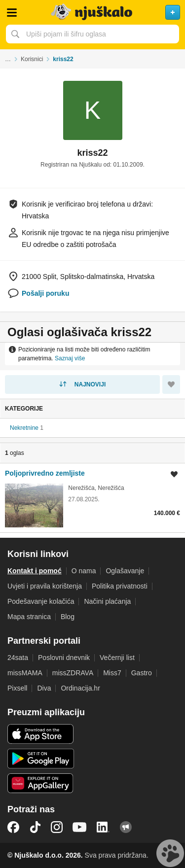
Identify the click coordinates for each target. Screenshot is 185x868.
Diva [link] (44, 688)
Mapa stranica (29, 617)
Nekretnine (24, 428)
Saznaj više (70, 358)
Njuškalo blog (126, 827)
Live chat (170, 853)
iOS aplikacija (41, 734)
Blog (68, 617)
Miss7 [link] (112, 673)
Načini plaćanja (107, 601)
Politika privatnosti (120, 586)
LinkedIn (103, 827)
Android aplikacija (41, 759)
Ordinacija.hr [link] (80, 688)
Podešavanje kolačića (41, 601)
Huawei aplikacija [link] (41, 783)
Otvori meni (12, 12)
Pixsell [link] (17, 688)
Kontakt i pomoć (35, 571)
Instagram (57, 827)
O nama (84, 571)
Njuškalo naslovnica (92, 12)
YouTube (79, 827)
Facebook (13, 827)
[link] (92, 498)
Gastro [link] (142, 673)
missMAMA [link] (25, 673)
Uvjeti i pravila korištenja (45, 586)
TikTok (35, 827)
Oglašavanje (125, 571)
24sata (18, 658)
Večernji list (117, 658)
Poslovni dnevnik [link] (64, 658)
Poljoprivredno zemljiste (45, 473)
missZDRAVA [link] (73, 673)
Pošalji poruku (45, 293)
